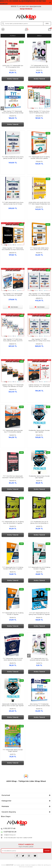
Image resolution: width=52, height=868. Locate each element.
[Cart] (50, 29)
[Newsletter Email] (26, 851)
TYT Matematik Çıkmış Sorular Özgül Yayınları (13, 750)
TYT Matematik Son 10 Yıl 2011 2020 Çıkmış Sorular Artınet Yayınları (13, 659)
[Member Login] (27, 29)
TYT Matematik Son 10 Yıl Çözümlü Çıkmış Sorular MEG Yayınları (39, 66)
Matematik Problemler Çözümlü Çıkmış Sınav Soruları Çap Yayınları (13, 705)
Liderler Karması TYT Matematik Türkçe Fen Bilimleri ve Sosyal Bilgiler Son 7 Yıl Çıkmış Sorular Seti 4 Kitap (13, 386)
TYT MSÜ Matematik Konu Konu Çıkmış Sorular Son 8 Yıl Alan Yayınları (13, 203)
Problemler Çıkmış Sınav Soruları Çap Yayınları (39, 431)
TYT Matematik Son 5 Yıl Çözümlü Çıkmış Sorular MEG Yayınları (39, 659)
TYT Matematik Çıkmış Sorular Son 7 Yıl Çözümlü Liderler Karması (13, 431)
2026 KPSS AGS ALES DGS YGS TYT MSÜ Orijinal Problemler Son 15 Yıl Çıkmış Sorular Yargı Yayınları (39, 203)
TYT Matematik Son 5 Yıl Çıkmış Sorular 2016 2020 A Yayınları (13, 568)
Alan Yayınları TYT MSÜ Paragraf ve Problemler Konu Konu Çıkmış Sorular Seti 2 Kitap (39, 294)
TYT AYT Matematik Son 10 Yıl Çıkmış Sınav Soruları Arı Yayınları (39, 614)
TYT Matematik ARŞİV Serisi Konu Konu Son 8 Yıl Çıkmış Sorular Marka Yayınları (39, 249)
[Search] (26, 24)
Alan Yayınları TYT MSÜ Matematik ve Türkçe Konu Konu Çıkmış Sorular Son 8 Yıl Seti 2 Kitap (39, 340)
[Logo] (26, 17)
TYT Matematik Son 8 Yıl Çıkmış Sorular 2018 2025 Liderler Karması (39, 158)
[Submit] (47, 851)
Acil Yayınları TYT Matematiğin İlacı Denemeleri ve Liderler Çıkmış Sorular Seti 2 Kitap (13, 294)
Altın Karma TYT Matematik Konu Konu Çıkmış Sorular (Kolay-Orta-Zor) (13, 112)
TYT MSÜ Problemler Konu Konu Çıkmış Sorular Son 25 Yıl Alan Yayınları (13, 158)
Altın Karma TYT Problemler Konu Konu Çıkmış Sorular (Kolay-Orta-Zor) (39, 705)
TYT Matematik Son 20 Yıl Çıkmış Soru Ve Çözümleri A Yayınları (13, 522)
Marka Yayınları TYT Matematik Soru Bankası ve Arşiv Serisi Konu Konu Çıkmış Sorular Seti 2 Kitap (13, 249)
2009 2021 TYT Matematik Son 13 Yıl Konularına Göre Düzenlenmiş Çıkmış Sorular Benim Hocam (13, 66)
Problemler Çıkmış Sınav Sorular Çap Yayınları (39, 477)
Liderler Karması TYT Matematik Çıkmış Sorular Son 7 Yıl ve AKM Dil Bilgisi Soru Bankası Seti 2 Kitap (39, 386)
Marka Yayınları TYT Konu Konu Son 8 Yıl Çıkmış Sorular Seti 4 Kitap (39, 112)
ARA (47, 23)
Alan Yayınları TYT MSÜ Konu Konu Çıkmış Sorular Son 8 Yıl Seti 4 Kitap (13, 340)
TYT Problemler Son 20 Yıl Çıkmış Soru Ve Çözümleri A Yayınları (39, 522)
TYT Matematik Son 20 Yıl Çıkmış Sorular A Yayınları (39, 568)
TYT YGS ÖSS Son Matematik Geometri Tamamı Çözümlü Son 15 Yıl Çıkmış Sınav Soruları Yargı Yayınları (13, 477)
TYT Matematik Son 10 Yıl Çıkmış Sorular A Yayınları (13, 614)
